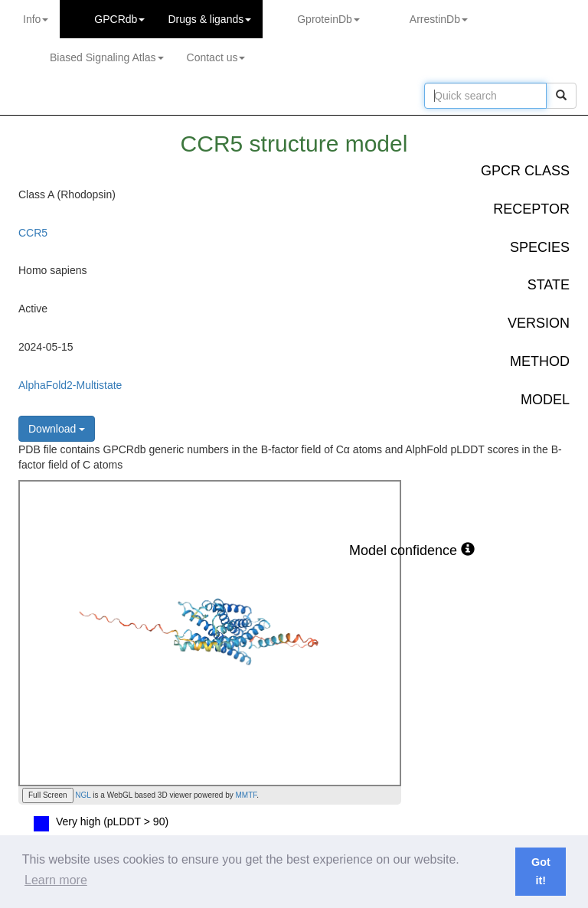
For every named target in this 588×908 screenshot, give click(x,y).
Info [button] (36, 19)
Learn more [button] (56, 880)
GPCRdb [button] (119, 19)
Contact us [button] (216, 57)
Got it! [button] (541, 871)
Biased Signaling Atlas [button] (107, 57)
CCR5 (33, 233)
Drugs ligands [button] (209, 19)
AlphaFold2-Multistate (70, 385)
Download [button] (57, 429)
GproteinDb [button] (328, 19)
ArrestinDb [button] (439, 19)
